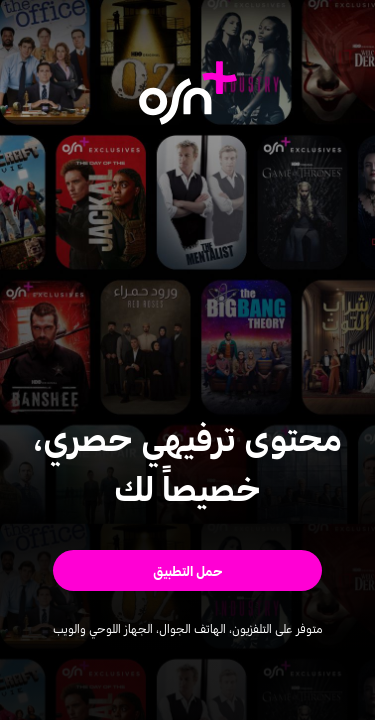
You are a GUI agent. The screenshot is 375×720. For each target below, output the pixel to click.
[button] (187, 570)
